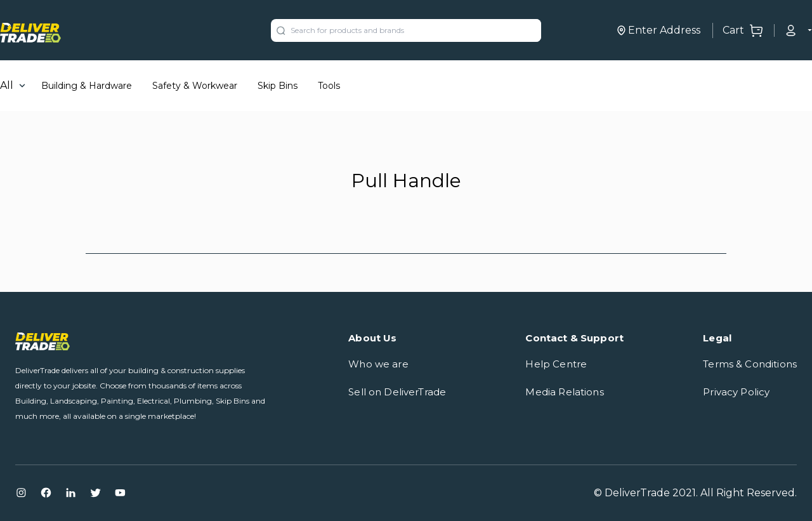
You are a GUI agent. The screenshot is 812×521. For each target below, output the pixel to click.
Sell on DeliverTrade (397, 392)
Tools (329, 86)
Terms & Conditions (750, 364)
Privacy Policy (736, 392)
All (7, 85)
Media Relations (564, 392)
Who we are (378, 364)
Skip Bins (278, 86)
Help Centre (556, 364)
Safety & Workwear (195, 86)
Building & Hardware (87, 86)
